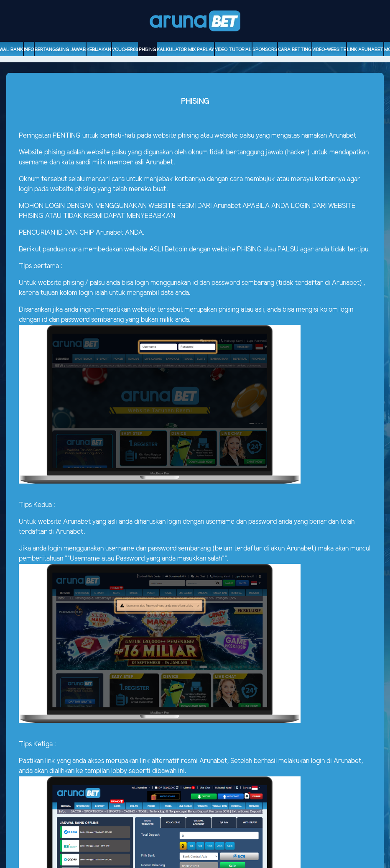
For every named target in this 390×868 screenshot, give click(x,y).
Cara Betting (295, 50)
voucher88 (125, 50)
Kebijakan (99, 50)
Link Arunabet (365, 50)
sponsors (265, 50)
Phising (147, 50)
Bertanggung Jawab (60, 50)
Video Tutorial (233, 50)
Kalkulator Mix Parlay (185, 50)
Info (29, 50)
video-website (329, 50)
